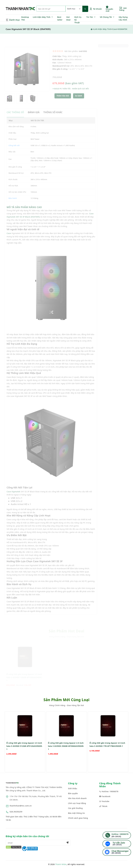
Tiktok (103, 806)
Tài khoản (96, 9)
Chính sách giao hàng (78, 818)
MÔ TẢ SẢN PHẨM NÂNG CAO (24, 212)
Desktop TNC (25, 18)
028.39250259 (16, 812)
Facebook (105, 796)
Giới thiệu (73, 788)
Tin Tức (90, 17)
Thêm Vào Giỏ (63, 101)
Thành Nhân (61, 864)
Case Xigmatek (13, 497)
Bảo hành (13, 204)
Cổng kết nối (14, 151)
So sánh (79, 101)
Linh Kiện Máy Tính (42, 17)
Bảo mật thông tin (77, 813)
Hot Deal (68, 18)
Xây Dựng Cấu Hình (123, 18)
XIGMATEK (123, 29)
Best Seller (60, 18)
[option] (27, 75)
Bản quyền (73, 793)
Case (115, 29)
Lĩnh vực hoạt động (77, 803)
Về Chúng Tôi (106, 17)
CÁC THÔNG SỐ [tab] (15, 118)
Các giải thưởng (75, 808)
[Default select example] (74, 9)
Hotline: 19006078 (109, 791)
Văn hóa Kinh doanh (77, 798)
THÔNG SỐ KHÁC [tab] (53, 118)
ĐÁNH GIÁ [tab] (34, 118)
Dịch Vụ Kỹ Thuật (78, 20)
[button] (79, 101)
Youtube (104, 801)
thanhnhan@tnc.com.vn (21, 806)
